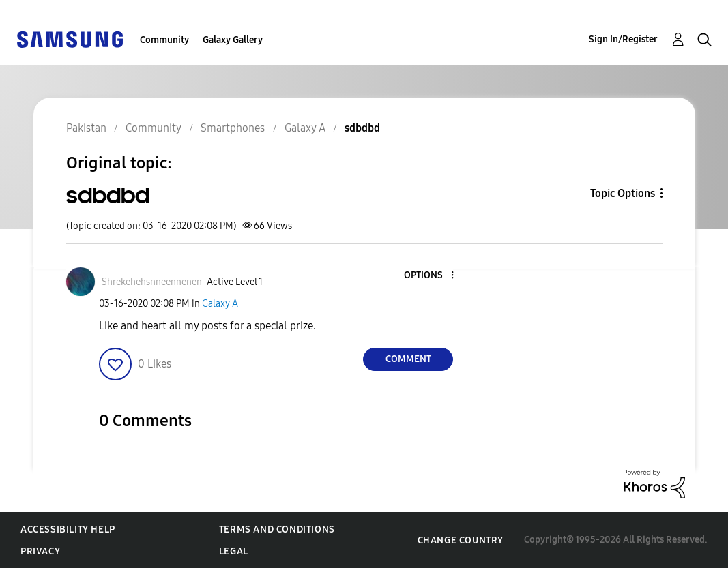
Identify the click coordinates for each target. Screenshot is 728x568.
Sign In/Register (623, 39)
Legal (234, 551)
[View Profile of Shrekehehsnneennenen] (152, 282)
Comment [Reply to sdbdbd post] (408, 359)
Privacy (40, 551)
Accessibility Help (68, 529)
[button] (430, 276)
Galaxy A (220, 304)
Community (164, 40)
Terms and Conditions (277, 529)
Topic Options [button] (623, 193)
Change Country (461, 540)
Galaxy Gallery (233, 40)
